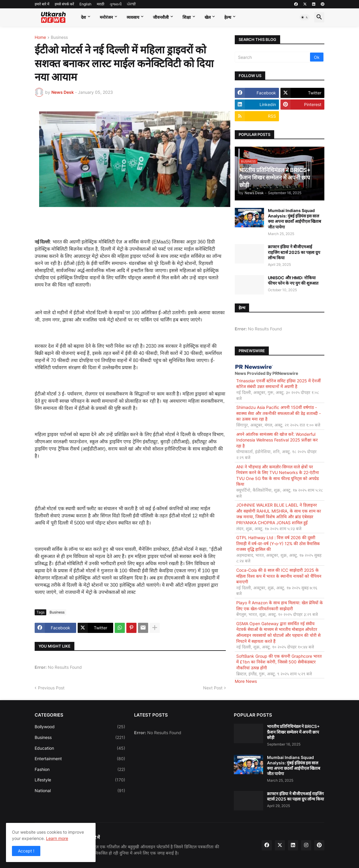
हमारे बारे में (42, 4)
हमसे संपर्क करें (64, 4)
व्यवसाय (133, 17)
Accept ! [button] (26, 851)
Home (40, 37)
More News (246, 681)
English (85, 4)
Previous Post (51, 688)
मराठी (101, 4)
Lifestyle (80, 780)
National (80, 791)
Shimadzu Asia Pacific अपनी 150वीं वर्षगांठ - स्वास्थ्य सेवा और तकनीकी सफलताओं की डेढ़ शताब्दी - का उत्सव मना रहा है (279, 413)
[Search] (273, 57)
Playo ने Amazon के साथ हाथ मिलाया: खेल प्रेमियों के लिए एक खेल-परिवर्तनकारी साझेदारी (280, 606)
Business (59, 37)
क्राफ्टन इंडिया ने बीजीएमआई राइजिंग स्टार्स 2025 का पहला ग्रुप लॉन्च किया (294, 252)
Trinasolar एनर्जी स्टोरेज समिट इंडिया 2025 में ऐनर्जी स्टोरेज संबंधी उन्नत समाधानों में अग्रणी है (279, 384)
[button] (305, 17)
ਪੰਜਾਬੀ (131, 4)
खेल (208, 17)
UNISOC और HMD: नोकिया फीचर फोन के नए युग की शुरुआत (293, 280)
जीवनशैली (161, 17)
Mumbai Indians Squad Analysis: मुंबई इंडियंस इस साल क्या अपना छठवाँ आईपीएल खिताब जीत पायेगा (294, 219)
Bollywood (80, 727)
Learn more (57, 838)
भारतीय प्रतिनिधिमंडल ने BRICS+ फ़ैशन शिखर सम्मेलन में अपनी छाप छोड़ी (293, 732)
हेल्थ (228, 17)
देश (83, 17)
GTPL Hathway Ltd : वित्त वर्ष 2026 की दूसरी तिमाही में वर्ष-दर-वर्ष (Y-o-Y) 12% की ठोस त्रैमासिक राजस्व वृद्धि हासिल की (278, 543)
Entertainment (80, 759)
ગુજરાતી (116, 4)
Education (80, 748)
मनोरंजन (106, 17)
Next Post (213, 688)
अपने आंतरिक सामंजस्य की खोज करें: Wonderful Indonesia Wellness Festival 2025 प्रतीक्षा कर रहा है (277, 440)
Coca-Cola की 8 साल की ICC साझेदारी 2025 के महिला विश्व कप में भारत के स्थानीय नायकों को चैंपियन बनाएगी (279, 576)
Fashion (80, 769)
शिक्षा (187, 17)
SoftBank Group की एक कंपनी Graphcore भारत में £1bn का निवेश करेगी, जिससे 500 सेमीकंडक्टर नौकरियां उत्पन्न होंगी (279, 662)
